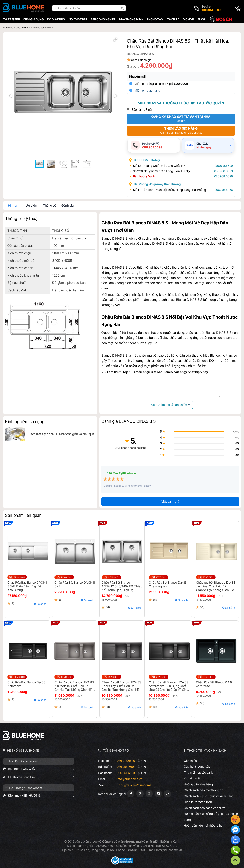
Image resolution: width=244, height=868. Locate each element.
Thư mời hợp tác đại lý (199, 773)
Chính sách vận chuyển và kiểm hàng (209, 796)
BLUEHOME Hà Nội (149, 160)
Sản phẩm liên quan (23, 516)
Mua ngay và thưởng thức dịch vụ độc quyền (181, 103)
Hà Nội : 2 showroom (23, 762)
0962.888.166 (222, 190)
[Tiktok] (167, 794)
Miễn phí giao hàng (149, 90)
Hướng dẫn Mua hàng (199, 785)
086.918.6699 (222, 166)
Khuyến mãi (139, 76)
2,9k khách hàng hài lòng (122, 448)
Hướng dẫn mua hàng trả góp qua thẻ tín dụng (211, 817)
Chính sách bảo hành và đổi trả (205, 808)
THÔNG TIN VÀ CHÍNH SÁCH (207, 751)
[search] (122, 8)
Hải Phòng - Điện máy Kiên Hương (159, 184)
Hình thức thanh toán (198, 802)
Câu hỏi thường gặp (197, 767)
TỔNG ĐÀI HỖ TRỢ (116, 751)
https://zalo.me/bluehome (134, 785)
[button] (114, 41)
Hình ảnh (13, 206)
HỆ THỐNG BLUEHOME (22, 751)
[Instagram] (158, 794)
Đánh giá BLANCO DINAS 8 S (128, 422)
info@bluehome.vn (129, 779)
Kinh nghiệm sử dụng (24, 422)
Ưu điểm (31, 206)
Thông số (49, 206)
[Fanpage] (131, 794)
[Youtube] (149, 794)
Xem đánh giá (143, 60)
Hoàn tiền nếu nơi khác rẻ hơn (205, 826)
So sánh (41, 604)
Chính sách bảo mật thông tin (204, 791)
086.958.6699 (222, 171)
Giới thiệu (191, 761)
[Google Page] (140, 794)
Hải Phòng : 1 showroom (25, 788)
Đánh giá (67, 206)
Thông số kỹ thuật (21, 219)
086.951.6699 (126, 773)
